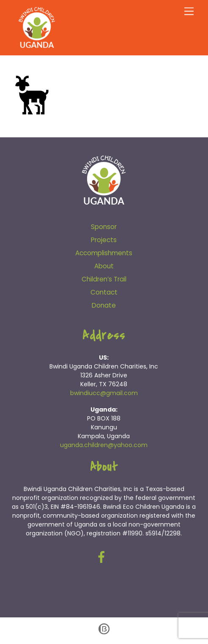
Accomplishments (104, 253)
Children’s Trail (104, 279)
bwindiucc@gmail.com (104, 393)
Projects (104, 240)
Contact (104, 292)
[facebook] (103, 557)
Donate (104, 305)
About (104, 266)
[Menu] (189, 12)
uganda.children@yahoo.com (104, 445)
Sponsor (104, 227)
